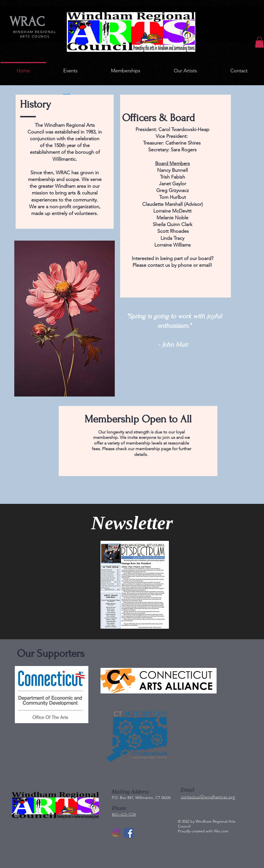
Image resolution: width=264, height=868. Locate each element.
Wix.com (221, 831)
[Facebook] (129, 833)
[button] (259, 42)
